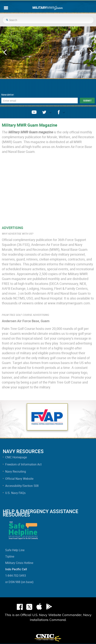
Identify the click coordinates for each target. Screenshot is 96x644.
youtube (34, 112)
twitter (44, 112)
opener (49, 113)
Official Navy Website (19, 479)
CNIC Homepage (16, 457)
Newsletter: (8, 95)
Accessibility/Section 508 (22, 486)
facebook (59, 112)
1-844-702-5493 (16, 576)
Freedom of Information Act (23, 464)
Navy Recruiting (16, 471)
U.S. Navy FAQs (15, 493)
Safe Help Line (15, 550)
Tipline (10, 556)
